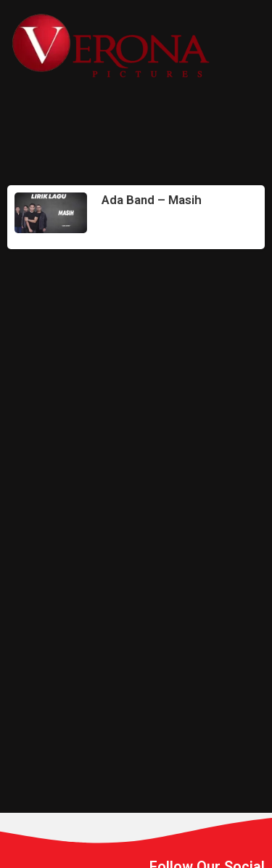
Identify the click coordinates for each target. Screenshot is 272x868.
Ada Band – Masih (152, 200)
